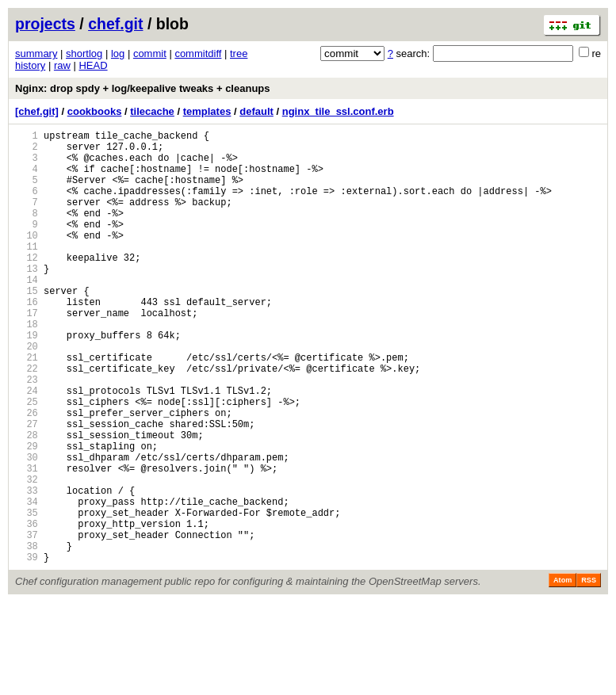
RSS (589, 673)
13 (27, 299)
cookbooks (95, 111)
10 (27, 259)
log (118, 53)
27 (27, 488)
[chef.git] (37, 111)
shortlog (84, 53)
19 (27, 380)
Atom (562, 673)
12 (27, 286)
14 (27, 313)
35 (27, 596)
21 (27, 407)
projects (45, 24)
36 (27, 609)
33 (27, 569)
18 (27, 367)
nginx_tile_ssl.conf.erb (338, 111)
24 (27, 447)
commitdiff (198, 53)
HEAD (93, 65)
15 (27, 326)
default (256, 111)
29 (27, 515)
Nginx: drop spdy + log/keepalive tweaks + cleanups (143, 88)
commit (150, 53)
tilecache (152, 111)
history (30, 65)
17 (27, 353)
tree (239, 53)
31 (27, 542)
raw (62, 65)
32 (27, 555)
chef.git (115, 24)
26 (27, 474)
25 (27, 461)
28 (27, 501)
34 (27, 582)
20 (27, 393)
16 (27, 340)
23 (27, 434)
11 (27, 272)
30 (27, 528)
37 (27, 622)
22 (27, 420)
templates (207, 111)
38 (27, 636)
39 (27, 649)
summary (36, 53)
